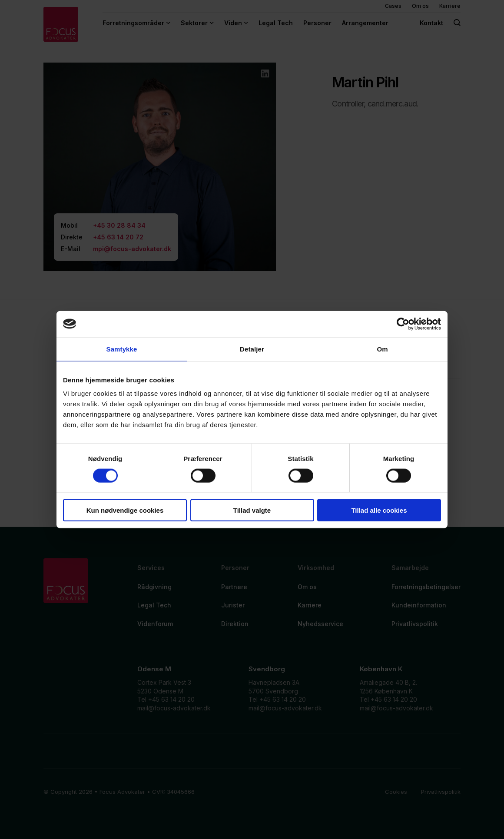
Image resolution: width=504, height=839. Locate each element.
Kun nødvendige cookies (125, 510)
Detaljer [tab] (252, 349)
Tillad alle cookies (379, 510)
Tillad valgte (252, 510)
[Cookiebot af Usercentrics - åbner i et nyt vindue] (403, 324)
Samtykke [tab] (122, 349)
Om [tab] (382, 349)
